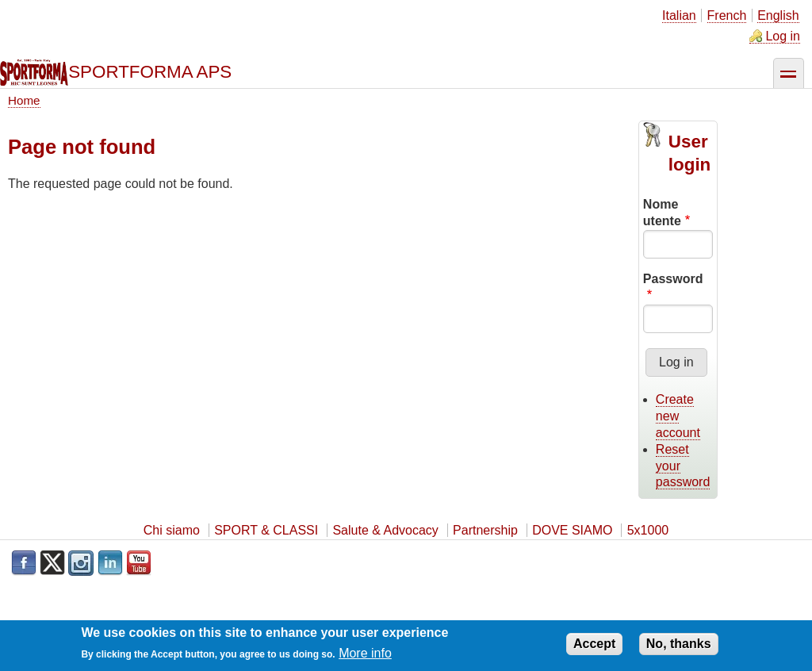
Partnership (485, 530)
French (727, 15)
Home (24, 100)
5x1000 (648, 530)
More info (365, 657)
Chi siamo (172, 530)
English (778, 15)
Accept (594, 647)
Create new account (678, 416)
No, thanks (679, 647)
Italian (679, 15)
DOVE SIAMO (572, 530)
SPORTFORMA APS (150, 72)
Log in (783, 36)
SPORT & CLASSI (266, 530)
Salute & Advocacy (385, 530)
